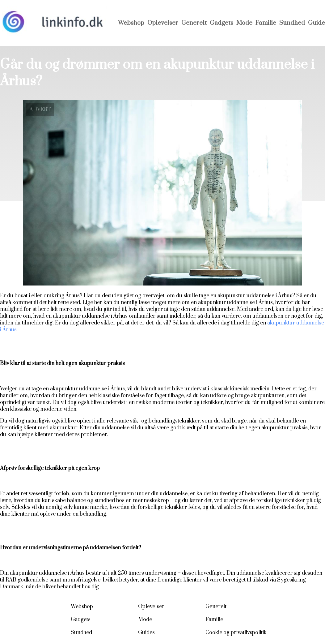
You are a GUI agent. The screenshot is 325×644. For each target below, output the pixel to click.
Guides (146, 633)
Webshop (131, 23)
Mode (244, 23)
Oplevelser (163, 23)
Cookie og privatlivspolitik (236, 633)
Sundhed (292, 23)
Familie (266, 23)
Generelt (194, 23)
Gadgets (222, 23)
